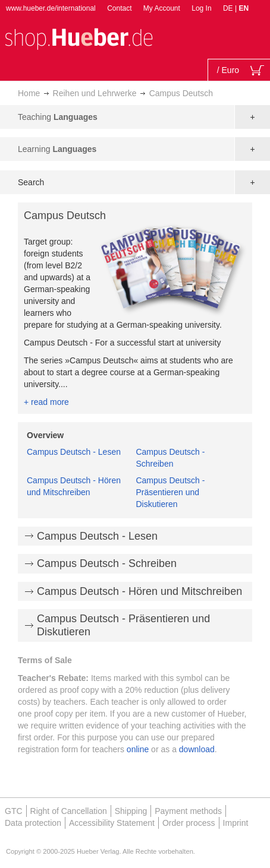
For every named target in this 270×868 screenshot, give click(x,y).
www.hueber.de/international (51, 8)
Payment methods (188, 811)
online (138, 749)
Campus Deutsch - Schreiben (107, 563)
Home (29, 93)
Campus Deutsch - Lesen (74, 452)
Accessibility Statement (112, 823)
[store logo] (79, 38)
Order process (189, 823)
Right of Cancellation (69, 811)
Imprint (236, 823)
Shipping (131, 811)
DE (229, 8)
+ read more (46, 402)
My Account (162, 8)
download (197, 749)
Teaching (58, 117)
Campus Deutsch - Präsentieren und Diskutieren (170, 492)
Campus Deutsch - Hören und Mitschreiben (139, 591)
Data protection (33, 823)
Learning (57, 149)
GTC (14, 811)
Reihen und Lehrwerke (95, 93)
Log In (201, 8)
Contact (119, 8)
